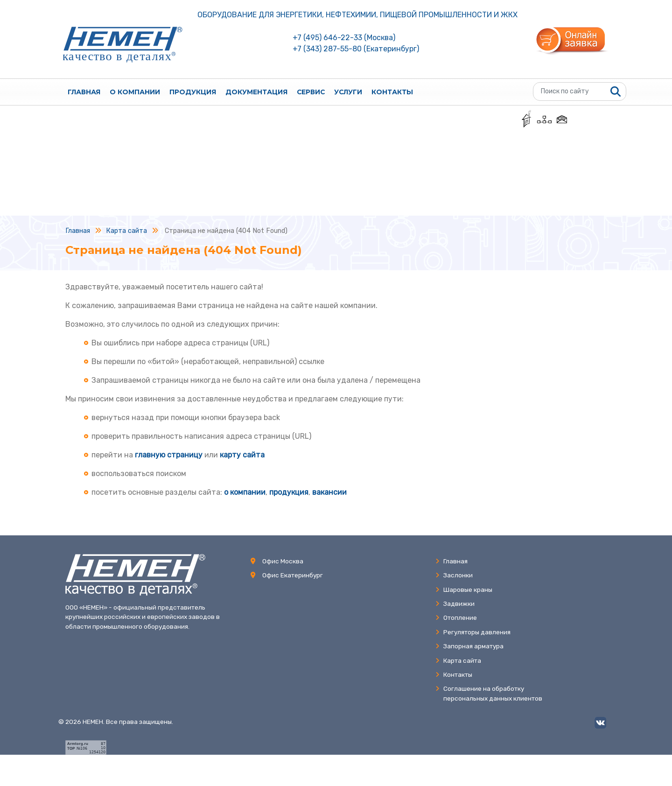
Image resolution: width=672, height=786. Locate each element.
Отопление (456, 618)
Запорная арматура (469, 646)
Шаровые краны (464, 589)
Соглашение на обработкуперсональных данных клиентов (489, 693)
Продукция (193, 92)
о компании (245, 492)
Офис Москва (283, 561)
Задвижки (455, 604)
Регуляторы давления (473, 632)
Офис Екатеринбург (293, 575)
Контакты (392, 92)
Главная (84, 92)
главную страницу (169, 455)
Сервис (311, 92)
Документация (256, 92)
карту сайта (242, 455)
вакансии (329, 492)
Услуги (348, 92)
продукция (289, 492)
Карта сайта (458, 660)
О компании (135, 92)
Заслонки (454, 575)
